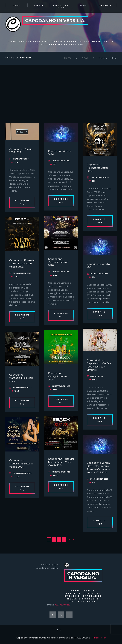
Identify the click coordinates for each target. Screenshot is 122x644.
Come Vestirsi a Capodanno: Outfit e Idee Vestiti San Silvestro (99, 366)
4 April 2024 (97, 377)
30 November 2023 (61, 387)
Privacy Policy (99, 639)
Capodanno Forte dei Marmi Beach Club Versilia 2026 (20, 264)
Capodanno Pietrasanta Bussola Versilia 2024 (21, 464)
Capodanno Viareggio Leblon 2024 (59, 377)
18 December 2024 (100, 274)
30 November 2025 (61, 162)
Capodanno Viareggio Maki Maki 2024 (22, 379)
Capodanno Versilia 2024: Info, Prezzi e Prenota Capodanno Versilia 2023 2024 (99, 468)
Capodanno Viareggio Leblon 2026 (59, 263)
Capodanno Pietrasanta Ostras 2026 (98, 169)
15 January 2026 (21, 160)
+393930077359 (63, 606)
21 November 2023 (100, 480)
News (85, 59)
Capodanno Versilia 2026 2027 (21, 152)
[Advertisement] (61, 89)
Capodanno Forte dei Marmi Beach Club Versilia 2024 (59, 463)
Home (67, 59)
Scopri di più (22, 203)
